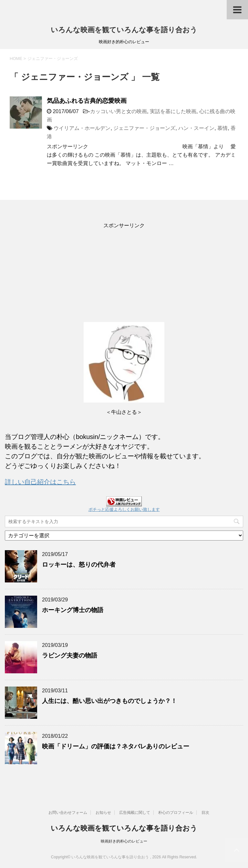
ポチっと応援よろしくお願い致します (124, 509)
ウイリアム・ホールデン (82, 128)
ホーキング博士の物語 (73, 610)
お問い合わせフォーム (68, 813)
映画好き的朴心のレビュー (124, 841)
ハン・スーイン (196, 128)
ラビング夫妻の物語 (70, 655)
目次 (205, 813)
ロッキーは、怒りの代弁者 (79, 565)
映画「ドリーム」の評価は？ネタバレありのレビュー (116, 746)
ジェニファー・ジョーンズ (144, 128)
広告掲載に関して (135, 813)
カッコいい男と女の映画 (119, 111)
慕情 (222, 128)
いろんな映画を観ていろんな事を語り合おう (124, 30)
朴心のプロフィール (176, 813)
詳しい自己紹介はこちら (40, 482)
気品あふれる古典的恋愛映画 (87, 101)
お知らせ (103, 813)
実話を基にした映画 (173, 111)
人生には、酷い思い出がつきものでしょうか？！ (109, 701)
